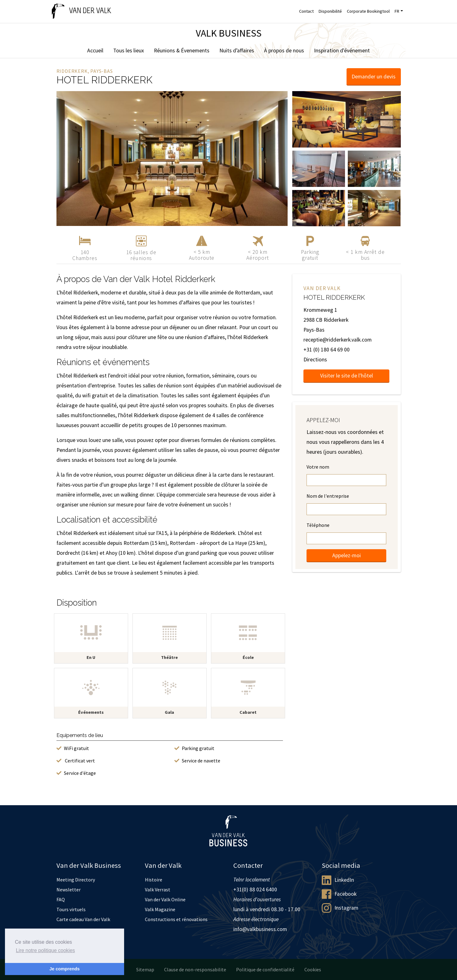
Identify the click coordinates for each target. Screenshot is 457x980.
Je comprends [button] (65, 969)
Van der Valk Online (165, 899)
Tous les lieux (129, 51)
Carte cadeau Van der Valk (83, 919)
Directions (315, 360)
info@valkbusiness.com (260, 929)
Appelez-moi (347, 555)
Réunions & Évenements (182, 51)
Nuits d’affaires (237, 51)
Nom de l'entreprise (328, 496)
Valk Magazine (160, 909)
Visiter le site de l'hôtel (347, 376)
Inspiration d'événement (342, 51)
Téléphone (318, 525)
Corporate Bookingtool (368, 11)
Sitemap (145, 969)
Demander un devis (374, 77)
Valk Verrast (158, 890)
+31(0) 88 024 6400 (255, 890)
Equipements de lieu (80, 735)
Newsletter (69, 890)
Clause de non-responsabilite (195, 969)
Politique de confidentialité (265, 969)
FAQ (61, 899)
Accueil (95, 51)
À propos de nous (284, 51)
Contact (306, 11)
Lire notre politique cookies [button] (45, 950)
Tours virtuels (71, 909)
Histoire (154, 880)
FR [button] (397, 11)
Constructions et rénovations (176, 919)
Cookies (313, 969)
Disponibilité (330, 11)
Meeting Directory (76, 880)
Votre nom (318, 467)
